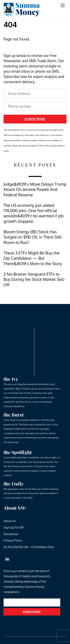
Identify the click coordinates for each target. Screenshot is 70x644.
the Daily (14, 484)
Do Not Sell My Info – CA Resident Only (29, 547)
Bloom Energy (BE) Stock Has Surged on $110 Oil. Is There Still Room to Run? (33, 237)
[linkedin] (7, 558)
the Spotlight (18, 452)
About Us (10, 521)
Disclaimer (11, 534)
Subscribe (35, 119)
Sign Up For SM (14, 527)
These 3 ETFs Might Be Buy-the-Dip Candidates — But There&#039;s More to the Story (33, 258)
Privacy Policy (13, 540)
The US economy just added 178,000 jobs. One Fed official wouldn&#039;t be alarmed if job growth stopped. (34, 213)
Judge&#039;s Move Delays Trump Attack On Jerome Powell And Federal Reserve (35, 189)
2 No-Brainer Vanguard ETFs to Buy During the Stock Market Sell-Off (34, 279)
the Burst (14, 415)
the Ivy (11, 379)
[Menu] (63, 5)
